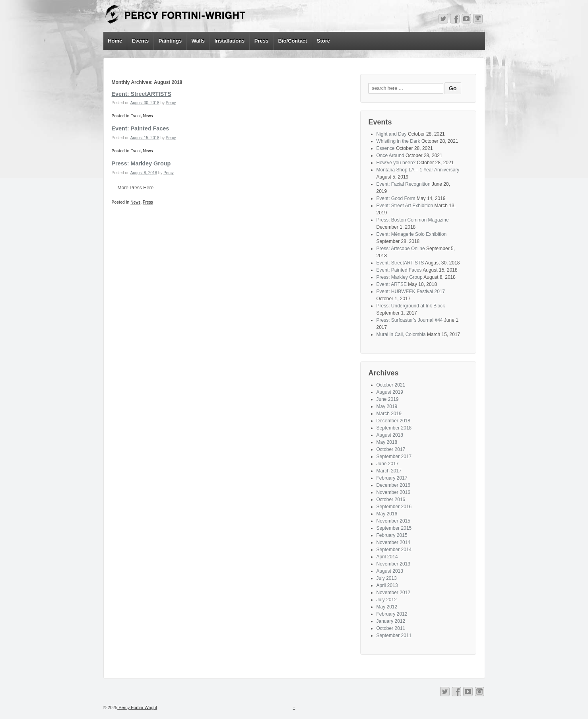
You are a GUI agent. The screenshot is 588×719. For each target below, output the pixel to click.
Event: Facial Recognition (404, 184)
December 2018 (393, 421)
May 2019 (387, 406)
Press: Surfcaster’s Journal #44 (410, 320)
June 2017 (388, 464)
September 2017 (394, 457)
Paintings (170, 41)
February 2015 (392, 535)
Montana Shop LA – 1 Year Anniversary (418, 170)
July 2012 (387, 600)
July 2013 (387, 578)
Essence (386, 148)
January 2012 (391, 621)
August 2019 (390, 392)
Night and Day (392, 134)
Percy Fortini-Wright (137, 707)
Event (136, 116)
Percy (171, 103)
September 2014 (394, 550)
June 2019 (388, 399)
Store (323, 41)
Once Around (390, 155)
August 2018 (390, 435)
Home (115, 41)
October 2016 (391, 499)
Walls (198, 41)
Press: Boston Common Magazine (413, 220)
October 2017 (391, 449)
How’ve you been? (396, 163)
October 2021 (391, 385)
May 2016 (387, 514)
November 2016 (393, 492)
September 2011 (394, 635)
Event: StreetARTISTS (142, 94)
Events (141, 41)
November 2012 (393, 593)
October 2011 (391, 628)
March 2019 (389, 414)
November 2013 (393, 564)
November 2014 (393, 542)
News (148, 116)
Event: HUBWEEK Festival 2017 (411, 291)
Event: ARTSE (392, 284)
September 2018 (394, 428)
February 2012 (392, 614)
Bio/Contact (292, 41)
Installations (229, 41)
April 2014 (387, 557)
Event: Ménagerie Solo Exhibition (412, 234)
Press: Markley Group (141, 163)
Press (261, 41)
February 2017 (392, 478)
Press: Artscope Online (401, 249)
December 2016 (393, 485)
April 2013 (387, 585)
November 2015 (393, 521)
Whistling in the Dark (398, 141)
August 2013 (390, 571)
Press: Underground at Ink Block (411, 306)
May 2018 (387, 442)
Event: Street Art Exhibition (405, 206)
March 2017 (389, 471)
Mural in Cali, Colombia (401, 334)
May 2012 (387, 607)
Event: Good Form (396, 198)
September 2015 (394, 528)
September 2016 (394, 507)
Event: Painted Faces (141, 128)
